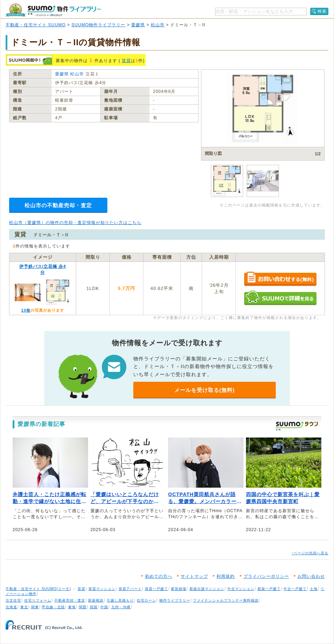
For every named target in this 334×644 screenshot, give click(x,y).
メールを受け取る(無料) (205, 390)
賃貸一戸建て (156, 589)
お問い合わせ (311, 576)
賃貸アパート (130, 589)
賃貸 (126, 61)
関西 (83, 607)
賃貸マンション (102, 589)
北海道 (11, 607)
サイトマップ (194, 576)
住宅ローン (146, 600)
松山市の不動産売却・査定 (58, 205)
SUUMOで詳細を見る (280, 298)
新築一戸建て (269, 589)
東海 (72, 607)
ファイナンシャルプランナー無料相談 (226, 600)
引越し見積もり (120, 600)
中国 (104, 607)
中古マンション (241, 589)
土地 (314, 589)
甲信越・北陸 (53, 607)
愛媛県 (138, 25)
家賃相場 (179, 589)
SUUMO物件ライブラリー (99, 25)
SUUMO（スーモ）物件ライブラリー (53, 10)
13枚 (26, 310)
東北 (24, 607)
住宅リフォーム (38, 600)
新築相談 (96, 600)
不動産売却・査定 (70, 600)
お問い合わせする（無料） (280, 279)
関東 (35, 607)
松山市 (158, 25)
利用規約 (226, 576)
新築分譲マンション (207, 589)
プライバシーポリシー (266, 576)
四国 (94, 607)
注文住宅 (13, 600)
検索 (322, 11)
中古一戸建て (295, 589)
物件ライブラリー (175, 600)
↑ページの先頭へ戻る (310, 553)
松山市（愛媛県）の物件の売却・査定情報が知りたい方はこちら (75, 223)
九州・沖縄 (121, 607)
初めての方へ (159, 576)
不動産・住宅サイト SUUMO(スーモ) (38, 589)
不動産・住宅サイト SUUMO (36, 25)
